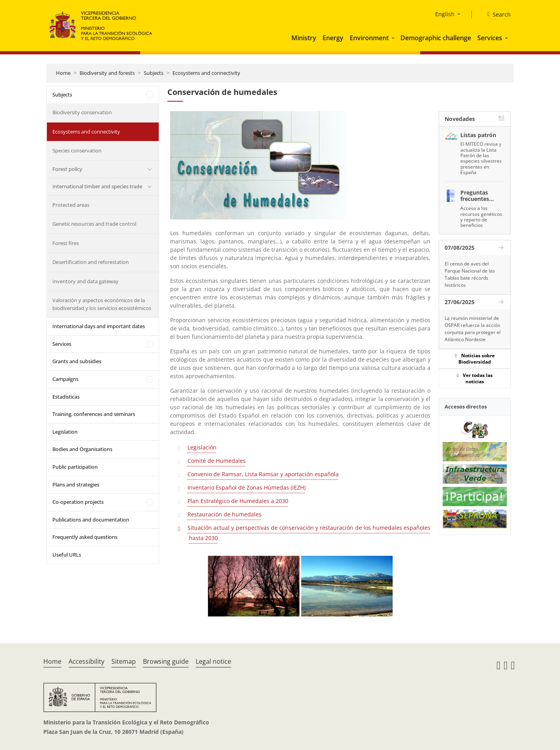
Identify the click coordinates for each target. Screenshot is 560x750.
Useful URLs (67, 555)
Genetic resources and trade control (94, 224)
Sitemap (124, 661)
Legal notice (213, 661)
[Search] (496, 15)
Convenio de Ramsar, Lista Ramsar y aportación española (263, 474)
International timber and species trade (97, 186)
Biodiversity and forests (107, 73)
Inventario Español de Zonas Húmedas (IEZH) (247, 487)
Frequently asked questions (85, 537)
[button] (394, 38)
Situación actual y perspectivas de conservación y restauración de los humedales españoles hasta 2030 (309, 533)
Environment (369, 38)
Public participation (75, 467)
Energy (333, 38)
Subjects (154, 73)
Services (490, 38)
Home (63, 73)
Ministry (304, 38)
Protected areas (71, 205)
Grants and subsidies (77, 361)
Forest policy (67, 169)
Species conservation (77, 150)
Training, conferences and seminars (94, 414)
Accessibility (86, 661)
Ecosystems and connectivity (206, 73)
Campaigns (65, 379)
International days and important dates (99, 326)
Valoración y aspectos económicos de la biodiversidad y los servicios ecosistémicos (102, 304)
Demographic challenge (436, 38)
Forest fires (66, 243)
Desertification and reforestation (91, 262)
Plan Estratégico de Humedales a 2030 (238, 501)
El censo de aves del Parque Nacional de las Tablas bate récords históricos (470, 274)
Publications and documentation (91, 520)
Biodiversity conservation (82, 112)
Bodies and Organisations (82, 449)
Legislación (202, 447)
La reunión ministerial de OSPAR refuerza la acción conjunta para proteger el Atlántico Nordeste (473, 329)
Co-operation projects (78, 502)
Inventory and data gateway (85, 281)
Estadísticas (66, 397)
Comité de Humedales (217, 461)
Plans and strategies (76, 485)
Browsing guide (166, 661)
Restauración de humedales (224, 514)
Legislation (65, 432)
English (445, 14)
